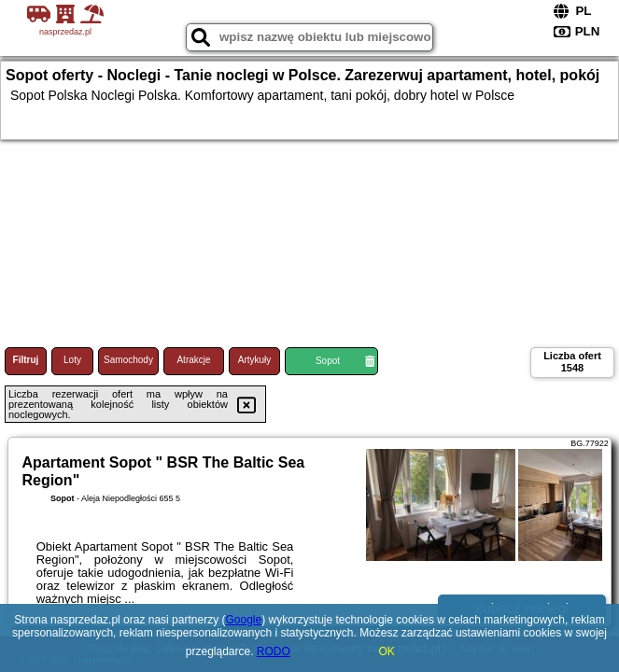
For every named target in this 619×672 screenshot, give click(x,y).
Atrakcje (193, 360)
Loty (72, 360)
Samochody (128, 360)
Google (243, 620)
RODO (274, 651)
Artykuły (255, 360)
